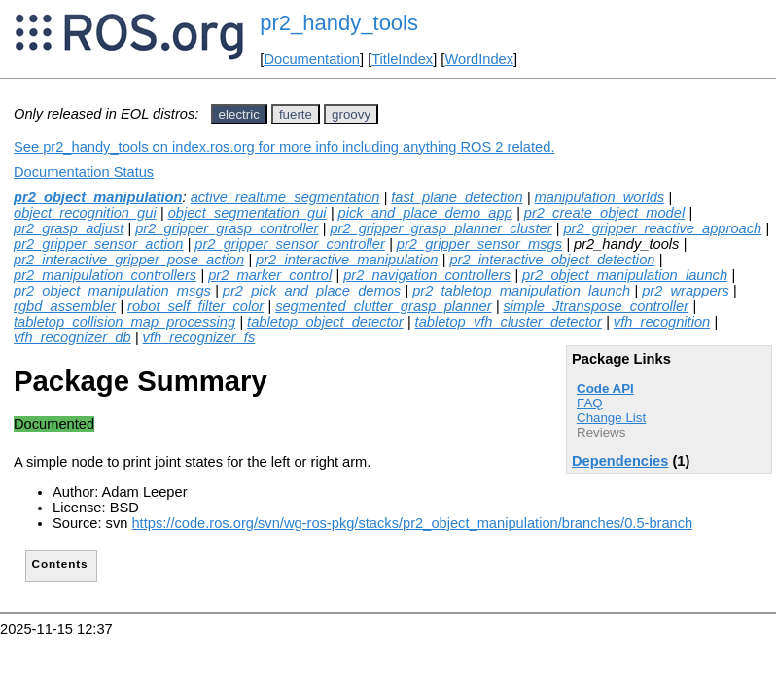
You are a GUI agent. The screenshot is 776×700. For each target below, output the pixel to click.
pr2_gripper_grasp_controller (227, 228)
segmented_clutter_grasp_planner (383, 306)
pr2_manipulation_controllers (105, 275)
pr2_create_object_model (604, 213)
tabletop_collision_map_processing (124, 322)
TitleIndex (402, 59)
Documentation (312, 59)
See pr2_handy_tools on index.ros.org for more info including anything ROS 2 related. (284, 147)
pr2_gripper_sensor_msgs (479, 244)
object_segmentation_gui (247, 213)
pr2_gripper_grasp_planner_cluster (441, 228)
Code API (605, 388)
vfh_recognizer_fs (199, 337)
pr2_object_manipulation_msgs (112, 291)
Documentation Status (84, 172)
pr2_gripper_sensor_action (98, 244)
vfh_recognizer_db (72, 337)
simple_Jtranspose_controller (597, 306)
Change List (611, 418)
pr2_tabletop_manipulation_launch (521, 291)
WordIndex (479, 59)
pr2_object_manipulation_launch (625, 275)
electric (239, 114)
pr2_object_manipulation (98, 197)
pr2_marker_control (270, 275)
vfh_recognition (662, 322)
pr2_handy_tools (339, 23)
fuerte (296, 114)
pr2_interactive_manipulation (347, 260)
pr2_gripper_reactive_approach (662, 228)
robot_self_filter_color (195, 306)
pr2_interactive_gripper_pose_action (129, 260)
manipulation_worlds (600, 197)
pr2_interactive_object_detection (552, 260)
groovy (351, 114)
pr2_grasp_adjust (69, 228)
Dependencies (620, 461)
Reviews (601, 432)
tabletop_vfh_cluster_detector (509, 322)
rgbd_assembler (65, 306)
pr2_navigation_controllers (427, 275)
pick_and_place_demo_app (425, 213)
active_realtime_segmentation (285, 197)
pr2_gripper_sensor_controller (290, 244)
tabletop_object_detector (325, 322)
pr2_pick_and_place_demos (312, 291)
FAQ (590, 403)
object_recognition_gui (85, 213)
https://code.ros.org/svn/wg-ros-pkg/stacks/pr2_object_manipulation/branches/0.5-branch (412, 523)
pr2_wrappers (686, 291)
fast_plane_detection (457, 197)
